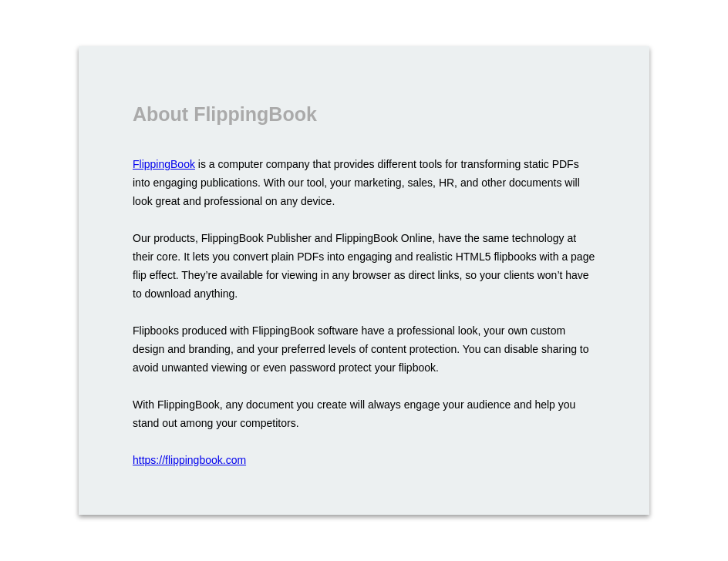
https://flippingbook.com (189, 460)
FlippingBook (164, 164)
